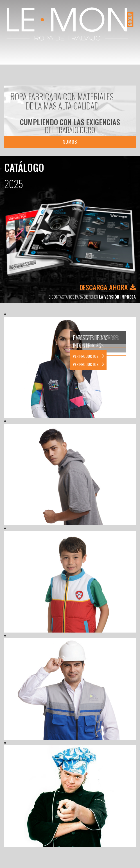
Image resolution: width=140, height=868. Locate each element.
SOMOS (70, 142)
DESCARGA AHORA (108, 287)
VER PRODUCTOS (88, 364)
